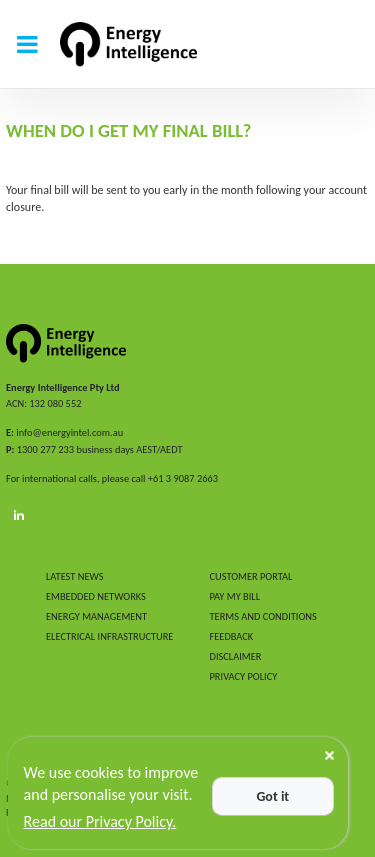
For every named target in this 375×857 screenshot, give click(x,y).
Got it (272, 796)
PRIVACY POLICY (244, 676)
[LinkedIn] (19, 516)
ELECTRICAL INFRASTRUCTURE (109, 636)
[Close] (329, 755)
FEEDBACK (232, 636)
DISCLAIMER (236, 656)
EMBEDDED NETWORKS (96, 596)
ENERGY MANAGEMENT (96, 616)
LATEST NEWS (74, 576)
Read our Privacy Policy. (100, 821)
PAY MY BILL (235, 596)
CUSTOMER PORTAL (251, 576)
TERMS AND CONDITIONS (263, 616)
